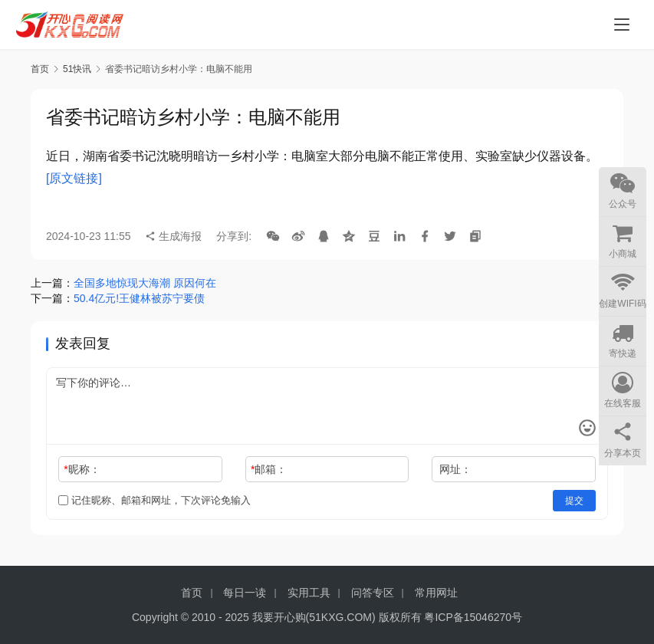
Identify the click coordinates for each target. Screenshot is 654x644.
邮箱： (269, 469)
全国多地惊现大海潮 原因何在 (145, 283)
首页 (40, 69)
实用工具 (309, 593)
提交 (574, 501)
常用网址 (436, 593)
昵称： (82, 469)
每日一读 (245, 593)
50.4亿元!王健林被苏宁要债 (139, 298)
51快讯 (77, 69)
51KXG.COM (340, 617)
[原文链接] (74, 178)
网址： (455, 469)
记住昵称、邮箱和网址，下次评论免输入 (154, 500)
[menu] (622, 25)
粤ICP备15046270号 (473, 617)
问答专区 (373, 593)
